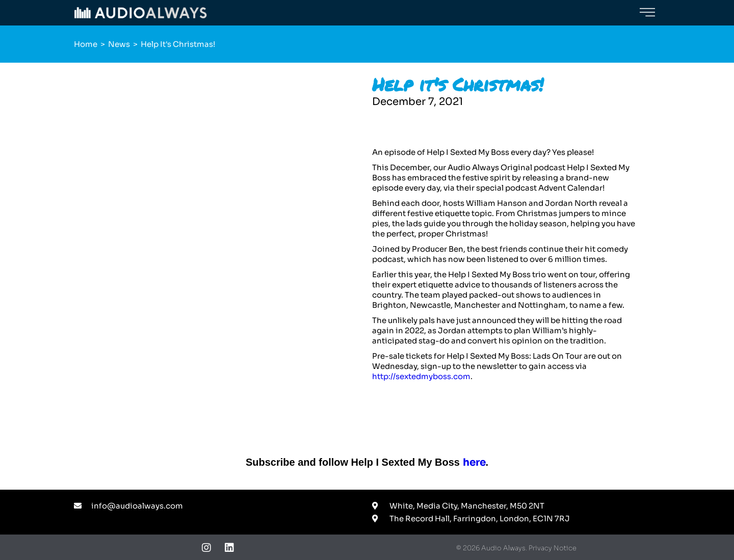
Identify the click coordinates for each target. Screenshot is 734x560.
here (474, 462)
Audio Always (503, 548)
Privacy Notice (553, 548)
